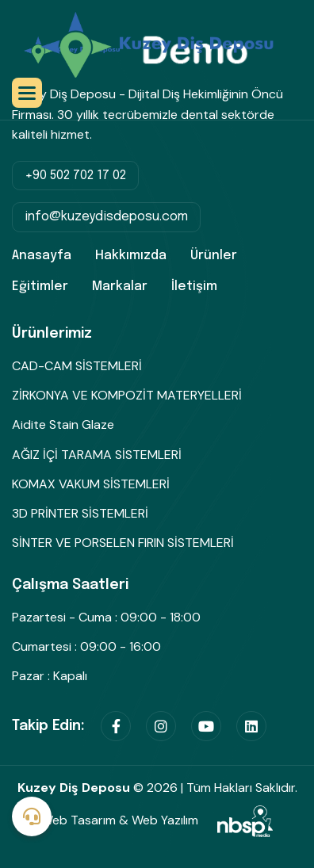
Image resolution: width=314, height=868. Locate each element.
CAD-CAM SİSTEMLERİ (77, 366)
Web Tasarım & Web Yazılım (157, 820)
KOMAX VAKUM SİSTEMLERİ (91, 484)
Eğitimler (40, 287)
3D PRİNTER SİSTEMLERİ (80, 513)
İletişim (194, 287)
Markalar (120, 287)
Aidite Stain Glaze (63, 424)
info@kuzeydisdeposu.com (106, 217)
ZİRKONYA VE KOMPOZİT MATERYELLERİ (127, 395)
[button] (27, 93)
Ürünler (214, 256)
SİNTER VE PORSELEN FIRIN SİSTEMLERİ (123, 543)
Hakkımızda (131, 256)
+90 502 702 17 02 (75, 176)
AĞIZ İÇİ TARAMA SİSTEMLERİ (97, 455)
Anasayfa (42, 256)
